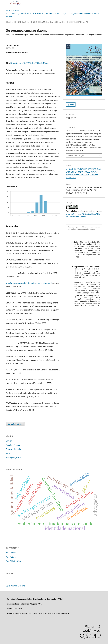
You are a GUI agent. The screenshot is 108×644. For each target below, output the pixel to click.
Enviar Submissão (15, 424)
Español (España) (13, 445)
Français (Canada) (13, 449)
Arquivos (17, 11)
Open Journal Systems (15, 586)
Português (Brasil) (13, 458)
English (9, 441)
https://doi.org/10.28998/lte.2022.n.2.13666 (29, 63)
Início (8, 11)
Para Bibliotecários (13, 561)
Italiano (9, 453)
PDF (72, 104)
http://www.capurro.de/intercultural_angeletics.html (29, 283)
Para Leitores (11, 553)
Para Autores (11, 557)
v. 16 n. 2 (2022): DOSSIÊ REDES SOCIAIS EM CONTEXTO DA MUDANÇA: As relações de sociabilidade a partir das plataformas (52, 15)
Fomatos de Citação (76, 156)
